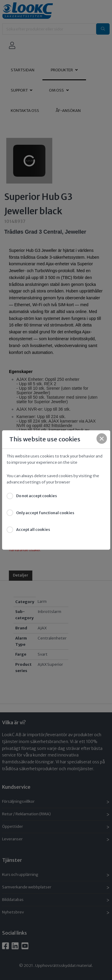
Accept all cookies (33, 530)
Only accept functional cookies (45, 513)
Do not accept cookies (37, 496)
